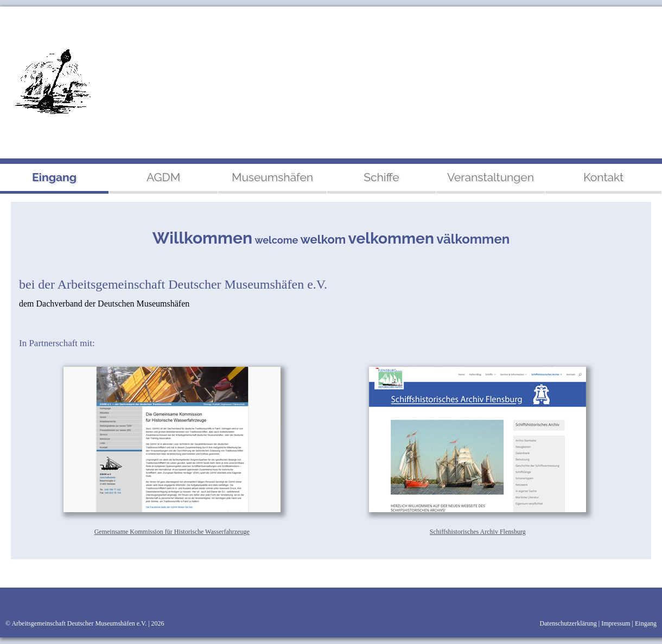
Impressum (616, 623)
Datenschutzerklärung (568, 623)
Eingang (646, 623)
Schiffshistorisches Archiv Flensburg (478, 532)
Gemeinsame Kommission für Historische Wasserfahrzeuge (172, 532)
